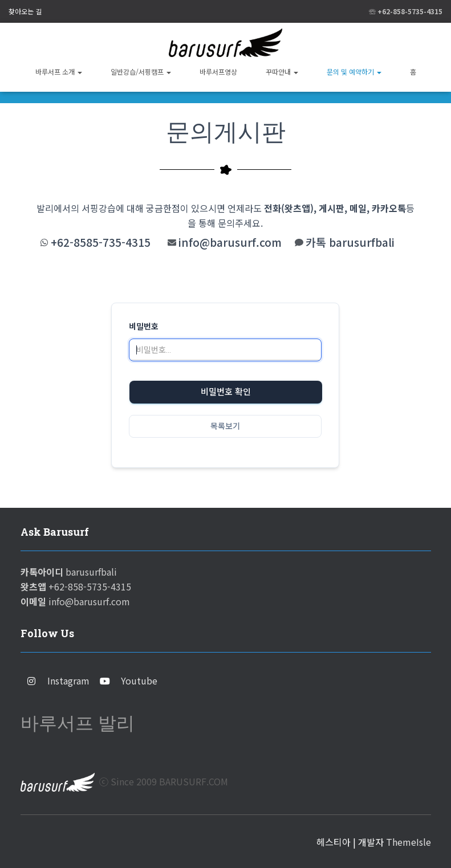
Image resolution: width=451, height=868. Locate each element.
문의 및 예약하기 (354, 72)
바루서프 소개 (59, 72)
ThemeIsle (409, 842)
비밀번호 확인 (226, 392)
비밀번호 (144, 327)
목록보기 (225, 426)
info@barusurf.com (230, 242)
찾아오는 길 (25, 11)
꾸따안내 (282, 72)
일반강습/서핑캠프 (141, 72)
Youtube (139, 680)
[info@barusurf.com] (172, 243)
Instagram (68, 680)
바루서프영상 (218, 72)
